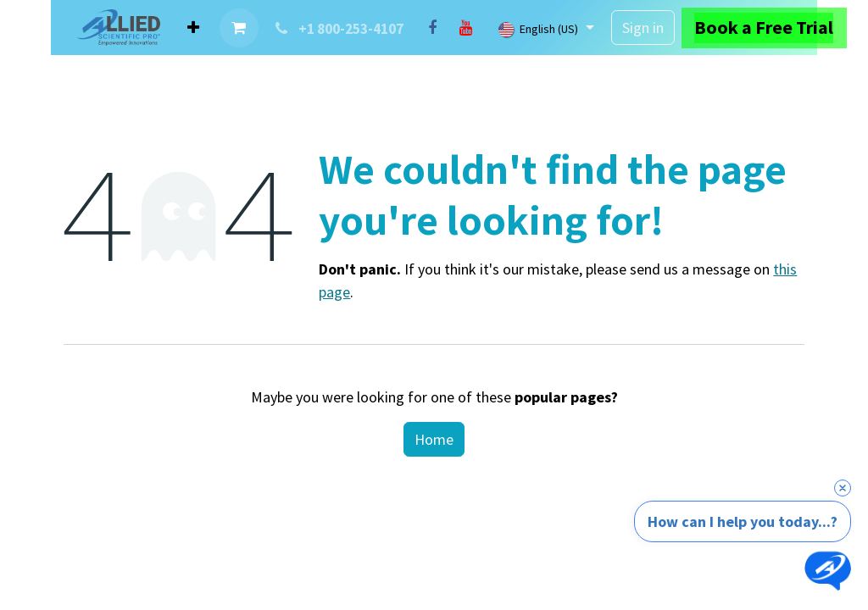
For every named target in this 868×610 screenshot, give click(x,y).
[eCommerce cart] (239, 28)
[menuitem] (193, 28)
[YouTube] (466, 28)
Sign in (643, 28)
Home (434, 439)
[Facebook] (432, 28)
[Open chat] (828, 570)
